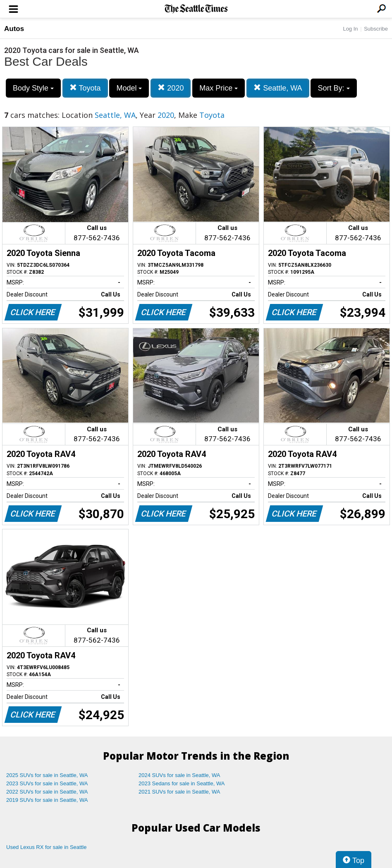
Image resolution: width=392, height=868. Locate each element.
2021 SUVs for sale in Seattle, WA (179, 792)
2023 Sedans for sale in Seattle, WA (182, 783)
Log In (350, 29)
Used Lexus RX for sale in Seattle (46, 847)
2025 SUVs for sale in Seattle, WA (47, 775)
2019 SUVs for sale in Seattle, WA (47, 800)
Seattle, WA (278, 88)
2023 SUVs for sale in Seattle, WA (47, 783)
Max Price (219, 88)
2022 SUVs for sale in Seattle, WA (47, 792)
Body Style (33, 88)
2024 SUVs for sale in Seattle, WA (179, 775)
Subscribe (376, 29)
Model (129, 88)
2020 (171, 88)
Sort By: (333, 88)
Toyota (85, 88)
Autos (14, 29)
